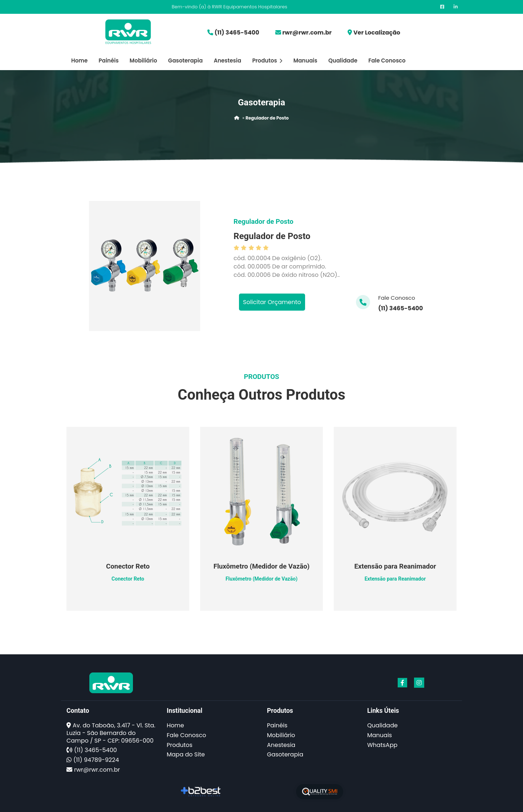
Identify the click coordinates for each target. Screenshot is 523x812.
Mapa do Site (186, 754)
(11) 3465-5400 (237, 33)
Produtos (267, 60)
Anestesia (227, 60)
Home (79, 60)
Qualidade (343, 60)
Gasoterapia (185, 60)
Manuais (305, 60)
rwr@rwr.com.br (307, 33)
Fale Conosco (387, 60)
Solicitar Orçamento (272, 302)
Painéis (109, 60)
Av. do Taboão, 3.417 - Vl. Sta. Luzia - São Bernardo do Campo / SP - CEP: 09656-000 (111, 733)
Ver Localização (377, 33)
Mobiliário (143, 60)
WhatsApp (382, 745)
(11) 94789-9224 (96, 760)
